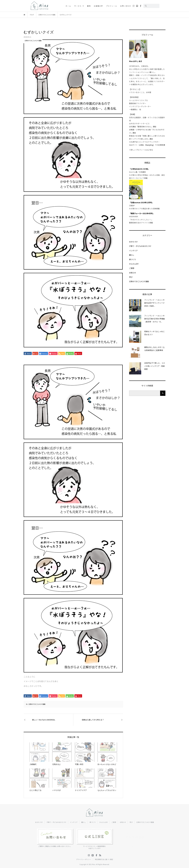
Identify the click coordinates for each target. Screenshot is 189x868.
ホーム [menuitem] (68, 6)
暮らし (132, 255)
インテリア (133, 251)
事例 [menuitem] (89, 6)
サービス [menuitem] (79, 6)
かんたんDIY (134, 264)
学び (131, 277)
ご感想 (132, 268)
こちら (150, 150)
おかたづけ (133, 242)
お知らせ (133, 273)
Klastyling (149, 145)
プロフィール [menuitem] (111, 6)
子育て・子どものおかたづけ (140, 246)
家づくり (133, 259)
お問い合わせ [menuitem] (125, 6)
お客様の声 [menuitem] (98, 6)
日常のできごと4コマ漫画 (37, 704)
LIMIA (141, 145)
